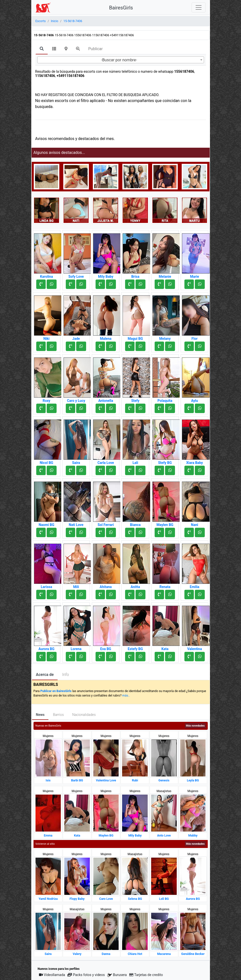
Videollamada (52, 975)
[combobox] (121, 60)
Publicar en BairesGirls (56, 691)
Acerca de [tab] (45, 675)
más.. (126, 696)
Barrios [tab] (58, 715)
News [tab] (40, 715)
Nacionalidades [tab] (84, 715)
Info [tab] (65, 675)
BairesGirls (121, 8)
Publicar (96, 49)
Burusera (117, 975)
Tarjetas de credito (146, 975)
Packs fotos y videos (86, 975)
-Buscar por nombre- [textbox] (119, 60)
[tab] (42, 49)
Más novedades (195, 726)
